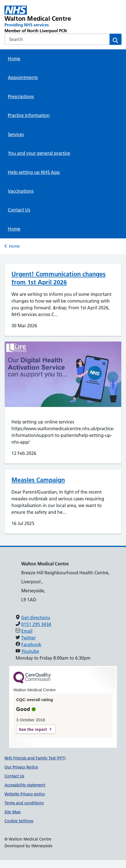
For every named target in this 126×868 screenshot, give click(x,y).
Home (14, 59)
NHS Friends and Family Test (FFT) (35, 758)
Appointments (23, 77)
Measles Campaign (38, 480)
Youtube (30, 651)
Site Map (13, 812)
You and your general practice (39, 153)
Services (16, 134)
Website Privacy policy (25, 794)
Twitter (28, 638)
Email (27, 631)
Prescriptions (21, 96)
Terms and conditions (24, 803)
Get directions (36, 618)
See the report (33, 729)
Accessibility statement (25, 785)
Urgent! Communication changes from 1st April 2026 (59, 278)
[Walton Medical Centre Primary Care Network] (40, 20)
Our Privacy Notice (21, 767)
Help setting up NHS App (34, 172)
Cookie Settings (19, 821)
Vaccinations (21, 191)
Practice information (29, 115)
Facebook (31, 644)
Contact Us (19, 210)
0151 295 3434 (36, 624)
